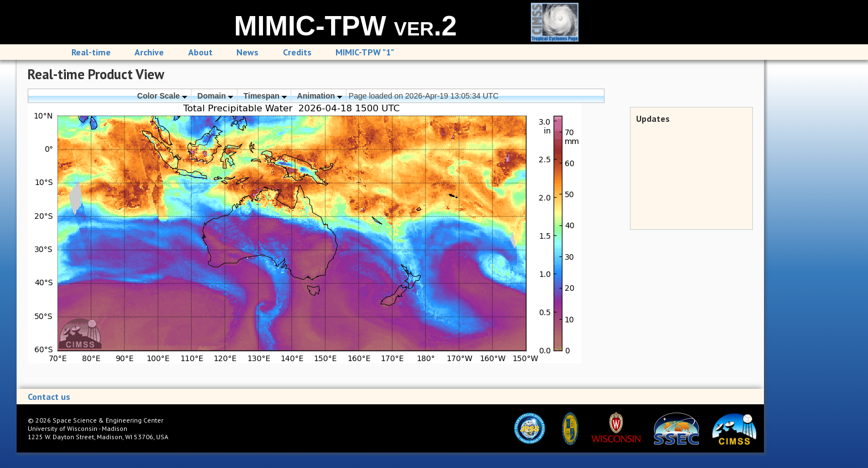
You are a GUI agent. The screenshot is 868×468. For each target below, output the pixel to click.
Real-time (91, 52)
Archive (149, 52)
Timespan (265, 96)
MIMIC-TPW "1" (365, 52)
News (247, 52)
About (200, 52)
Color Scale (162, 96)
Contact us (49, 397)
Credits (297, 52)
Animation (320, 96)
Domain (215, 96)
